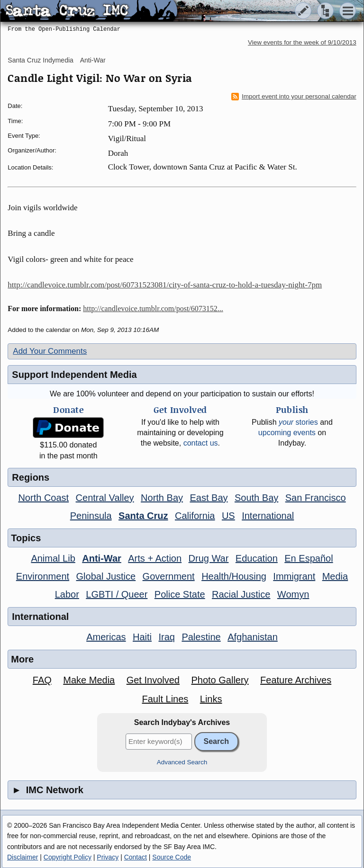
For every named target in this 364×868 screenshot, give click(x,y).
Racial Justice (241, 594)
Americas (106, 637)
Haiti (142, 637)
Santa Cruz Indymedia (41, 60)
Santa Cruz (143, 516)
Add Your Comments (50, 351)
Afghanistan (253, 637)
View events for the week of (302, 42)
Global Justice (106, 576)
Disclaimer (23, 857)
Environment (43, 576)
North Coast (43, 498)
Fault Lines (165, 699)
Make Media (89, 680)
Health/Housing (234, 576)
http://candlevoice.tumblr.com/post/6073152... (153, 309)
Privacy (108, 857)
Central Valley (105, 498)
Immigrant (294, 576)
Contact (136, 857)
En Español (309, 558)
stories (298, 422)
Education (257, 558)
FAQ (42, 680)
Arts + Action (155, 558)
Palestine (201, 637)
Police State (180, 594)
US (228, 516)
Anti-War (93, 60)
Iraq (166, 637)
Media (335, 576)
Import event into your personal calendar (294, 97)
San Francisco (316, 498)
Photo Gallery (220, 680)
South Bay (256, 498)
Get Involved (153, 680)
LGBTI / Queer (117, 594)
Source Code (172, 857)
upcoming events (287, 433)
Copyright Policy (68, 857)
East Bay (209, 498)
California (195, 516)
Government (169, 576)
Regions (31, 477)
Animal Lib (53, 558)
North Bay (162, 498)
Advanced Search (182, 762)
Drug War (209, 558)
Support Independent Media (74, 375)
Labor (67, 594)
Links (211, 699)
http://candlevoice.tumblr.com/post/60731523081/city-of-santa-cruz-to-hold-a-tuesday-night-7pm (165, 285)
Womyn (293, 594)
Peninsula (91, 516)
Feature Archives (296, 680)
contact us (201, 443)
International (268, 516)
